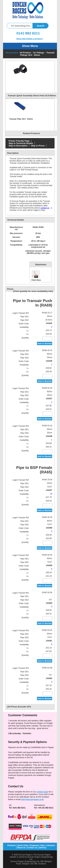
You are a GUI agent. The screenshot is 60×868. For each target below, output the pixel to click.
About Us (21, 848)
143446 (49, 361)
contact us (45, 208)
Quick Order (23, 845)
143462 (49, 678)
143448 (49, 436)
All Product (25, 53)
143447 (49, 399)
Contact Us (32, 848)
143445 (49, 323)
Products (12, 845)
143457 (49, 490)
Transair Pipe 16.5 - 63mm (21, 119)
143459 (49, 565)
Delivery (43, 848)
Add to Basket (45, 343)
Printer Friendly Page (19, 141)
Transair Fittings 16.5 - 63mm (37, 54)
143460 (49, 603)
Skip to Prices (38, 146)
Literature (50, 845)
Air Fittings (39, 53)
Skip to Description (18, 146)
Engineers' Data (37, 845)
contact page (42, 792)
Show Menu (30, 46)
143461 (49, 641)
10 (51, 494)
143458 (49, 528)
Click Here (36, 276)
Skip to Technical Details (21, 143)
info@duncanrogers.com (32, 799)
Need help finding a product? (30, 39)
